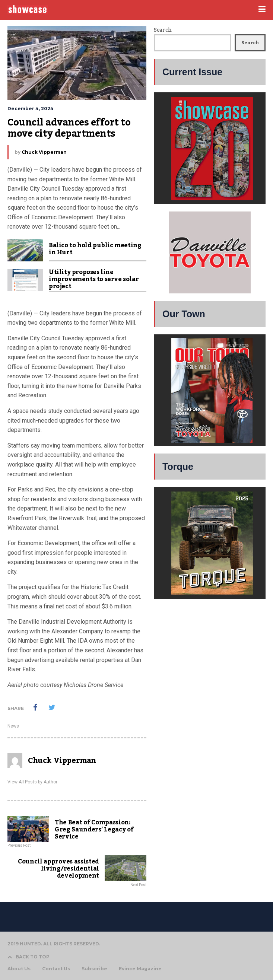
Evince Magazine (140, 969)
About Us (19, 969)
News (13, 726)
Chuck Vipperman (44, 152)
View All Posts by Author (32, 782)
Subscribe (94, 969)
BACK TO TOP (28, 957)
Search (163, 30)
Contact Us (56, 969)
